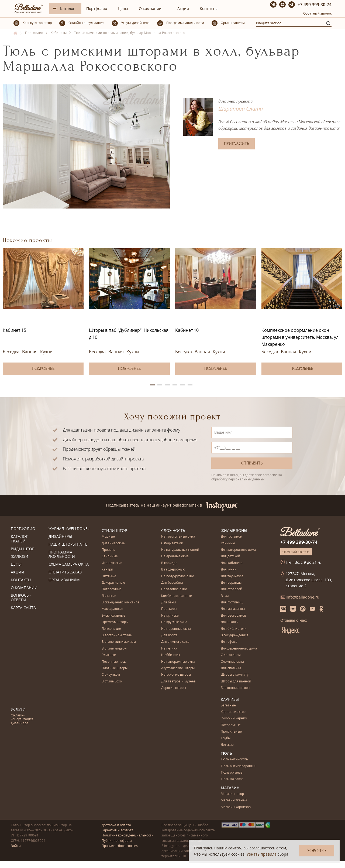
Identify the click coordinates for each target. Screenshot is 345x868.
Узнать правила (262, 854)
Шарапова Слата (241, 109)
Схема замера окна (69, 564)
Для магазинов (233, 609)
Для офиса (229, 642)
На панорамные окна (178, 662)
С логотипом (231, 655)
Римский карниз (234, 718)
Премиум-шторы (115, 622)
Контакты (209, 8)
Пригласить (237, 144)
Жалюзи (20, 557)
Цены (123, 8)
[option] (43, 311)
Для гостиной (232, 537)
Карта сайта (23, 608)
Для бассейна (172, 583)
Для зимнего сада (175, 642)
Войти (16, 846)
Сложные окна (232, 662)
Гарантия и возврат (117, 830)
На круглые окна (174, 622)
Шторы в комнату (235, 675)
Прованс (108, 550)
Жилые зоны (234, 530)
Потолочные (112, 589)
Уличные (228, 543)
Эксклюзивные (113, 616)
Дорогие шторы (174, 688)
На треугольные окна (178, 537)
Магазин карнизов (236, 807)
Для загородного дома (238, 550)
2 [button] (160, 385)
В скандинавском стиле (120, 602)
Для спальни (231, 668)
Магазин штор (232, 794)
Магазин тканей (234, 800)
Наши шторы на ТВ (68, 544)
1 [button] (152, 385)
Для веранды (231, 583)
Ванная (30, 352)
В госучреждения (234, 635)
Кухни (46, 352)
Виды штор (23, 549)
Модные (108, 537)
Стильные (110, 556)
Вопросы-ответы (21, 598)
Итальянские (112, 563)
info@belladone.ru (303, 597)
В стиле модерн (114, 649)
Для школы (230, 622)
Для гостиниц (232, 602)
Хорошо (317, 851)
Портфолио (97, 8)
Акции (183, 8)
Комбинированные (177, 596)
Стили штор (114, 530)
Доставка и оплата (116, 825)
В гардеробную (173, 570)
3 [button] (167, 385)
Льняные (109, 596)
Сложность (173, 530)
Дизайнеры (60, 537)
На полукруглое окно (178, 576)
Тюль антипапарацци (238, 766)
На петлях (169, 649)
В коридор (169, 563)
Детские (227, 745)
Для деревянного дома (239, 649)
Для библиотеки (234, 629)
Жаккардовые (112, 609)
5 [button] (182, 385)
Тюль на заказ (232, 779)
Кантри (107, 570)
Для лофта (169, 635)
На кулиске (170, 616)
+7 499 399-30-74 (315, 5)
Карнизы (230, 699)
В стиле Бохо (112, 681)
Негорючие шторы (176, 675)
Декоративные (113, 583)
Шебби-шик (171, 655)
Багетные (228, 705)
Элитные (109, 655)
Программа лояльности (62, 555)
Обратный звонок (317, 13)
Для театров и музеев (178, 681)
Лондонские (111, 629)
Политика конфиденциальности (128, 835)
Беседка (11, 352)
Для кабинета (232, 563)
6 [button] (190, 385)
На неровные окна (176, 629)
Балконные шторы (235, 688)
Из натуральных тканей (180, 550)
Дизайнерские (113, 543)
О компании (150, 8)
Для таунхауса (232, 576)
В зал (225, 596)
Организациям (64, 580)
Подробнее (43, 368)
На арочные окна (175, 556)
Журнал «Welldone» (69, 529)
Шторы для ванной (236, 681)
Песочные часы (114, 662)
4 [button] (175, 385)
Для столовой (232, 589)
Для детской (230, 556)
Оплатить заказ (65, 572)
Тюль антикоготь (234, 759)
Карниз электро (233, 712)
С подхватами (172, 543)
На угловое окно (174, 589)
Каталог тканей (19, 539)
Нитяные (109, 576)
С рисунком (111, 675)
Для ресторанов (233, 616)
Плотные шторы (115, 668)
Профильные (231, 732)
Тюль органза (232, 773)
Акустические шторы (178, 668)
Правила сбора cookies (120, 846)
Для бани (169, 602)
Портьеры (169, 609)
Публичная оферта (117, 841)
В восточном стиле (117, 635)
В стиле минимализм (119, 642)
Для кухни (229, 570)
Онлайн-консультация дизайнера (22, 719)
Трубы (226, 738)
